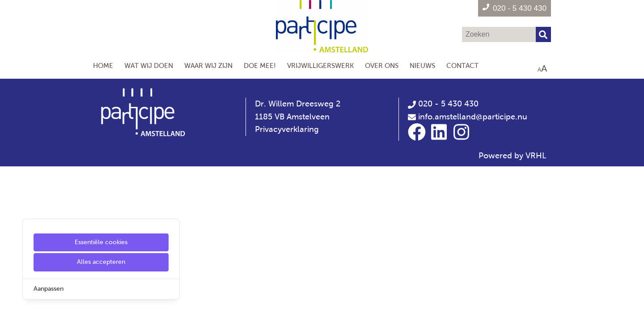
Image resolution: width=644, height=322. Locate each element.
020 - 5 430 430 (443, 104)
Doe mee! (260, 66)
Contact (462, 66)
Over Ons (382, 66)
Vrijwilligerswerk (320, 66)
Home (103, 66)
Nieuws (422, 66)
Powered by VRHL (513, 156)
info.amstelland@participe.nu (473, 117)
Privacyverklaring (287, 129)
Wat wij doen (149, 66)
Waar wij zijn (208, 66)
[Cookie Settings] (10, 309)
